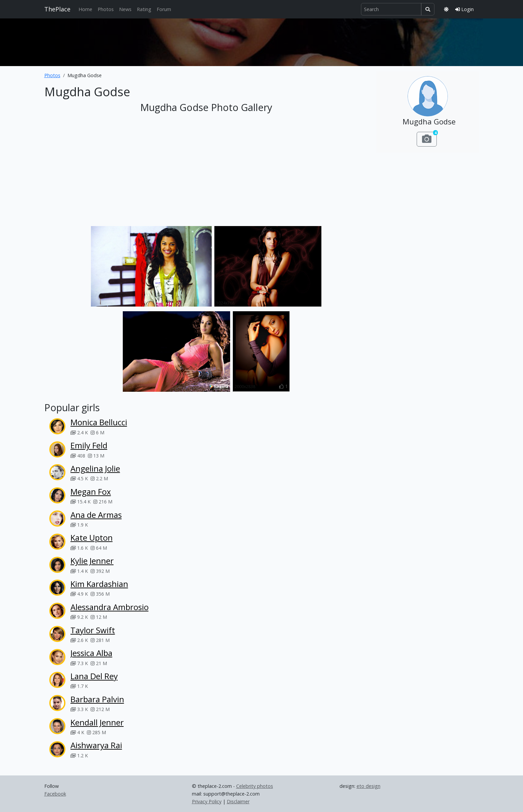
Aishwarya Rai (96, 745)
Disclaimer (238, 801)
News (125, 9)
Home (85, 9)
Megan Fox (91, 492)
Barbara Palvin (97, 699)
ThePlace (57, 9)
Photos (106, 9)
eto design (369, 786)
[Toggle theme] (446, 9)
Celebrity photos (255, 786)
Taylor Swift (93, 630)
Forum (164, 9)
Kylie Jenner (92, 561)
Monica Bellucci (99, 422)
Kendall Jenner (97, 722)
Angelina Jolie (95, 468)
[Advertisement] (262, 41)
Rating (144, 9)
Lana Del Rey (94, 676)
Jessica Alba (91, 653)
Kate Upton (92, 537)
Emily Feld (89, 445)
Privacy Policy (207, 801)
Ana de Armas (96, 515)
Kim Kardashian (99, 584)
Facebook (55, 794)
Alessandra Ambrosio (110, 607)
